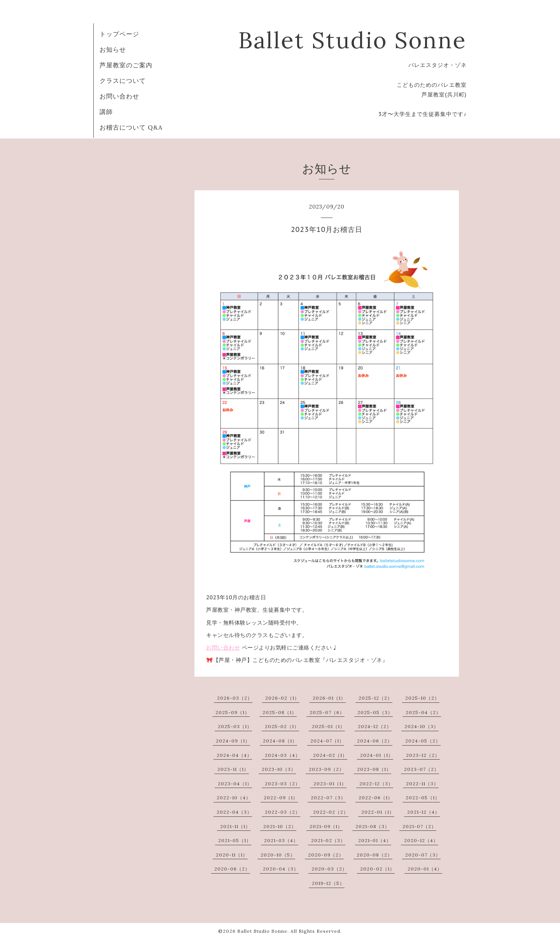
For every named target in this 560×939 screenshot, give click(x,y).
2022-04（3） (234, 812)
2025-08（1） (280, 712)
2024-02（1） (330, 755)
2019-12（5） (328, 883)
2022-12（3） (376, 784)
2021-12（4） (423, 812)
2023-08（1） (374, 769)
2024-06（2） (375, 741)
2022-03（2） (283, 812)
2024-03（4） (283, 755)
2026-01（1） (329, 698)
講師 (106, 112)
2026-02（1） (282, 698)
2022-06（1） (376, 798)
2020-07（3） (423, 855)
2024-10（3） (422, 726)
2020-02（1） (377, 869)
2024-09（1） (233, 741)
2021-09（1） (326, 826)
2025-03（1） (235, 726)
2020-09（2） (326, 855)
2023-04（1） (235, 784)
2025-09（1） (233, 712)
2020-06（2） (232, 869)
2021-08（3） (373, 826)
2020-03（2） (329, 869)
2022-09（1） (281, 798)
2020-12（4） (421, 840)
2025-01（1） (328, 726)
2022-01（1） (378, 812)
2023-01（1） (330, 784)
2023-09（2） (326, 769)
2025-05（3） (375, 712)
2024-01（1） (377, 755)
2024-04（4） (234, 755)
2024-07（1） (327, 741)
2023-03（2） (283, 784)
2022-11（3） (422, 784)
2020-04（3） (281, 869)
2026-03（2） (235, 698)
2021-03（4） (281, 840)
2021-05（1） (235, 840)
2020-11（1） (232, 855)
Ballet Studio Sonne (353, 40)
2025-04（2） (423, 712)
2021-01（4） (375, 840)
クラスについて (123, 81)
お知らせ (113, 49)
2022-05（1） (423, 798)
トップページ (119, 34)
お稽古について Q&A (131, 127)
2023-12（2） (423, 755)
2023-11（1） (233, 769)
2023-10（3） (279, 769)
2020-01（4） (425, 869)
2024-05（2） (423, 741)
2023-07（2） (422, 769)
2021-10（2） (280, 826)
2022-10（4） (234, 798)
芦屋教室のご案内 (126, 65)
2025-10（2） (422, 698)
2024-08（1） (280, 741)
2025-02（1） (282, 726)
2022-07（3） (328, 798)
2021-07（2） (419, 826)
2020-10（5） (278, 855)
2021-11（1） (235, 826)
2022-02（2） (331, 812)
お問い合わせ (119, 96)
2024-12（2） (375, 726)
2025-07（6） (327, 712)
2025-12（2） (375, 698)
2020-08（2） (374, 855)
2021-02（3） (328, 840)
